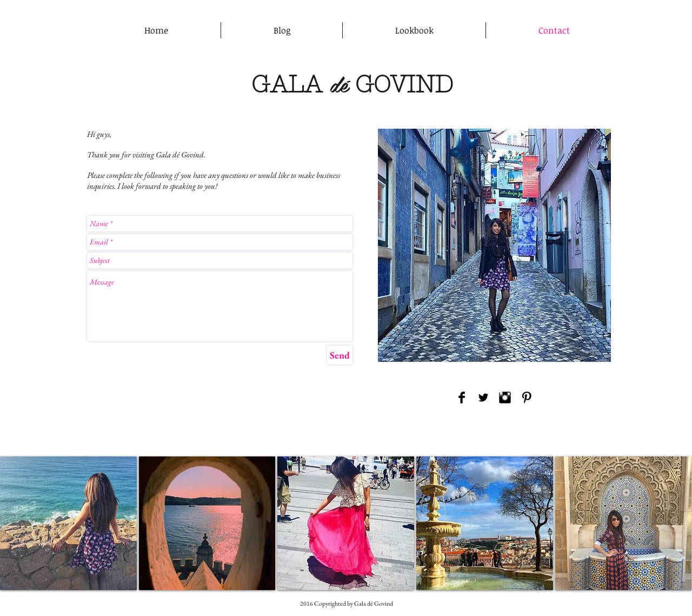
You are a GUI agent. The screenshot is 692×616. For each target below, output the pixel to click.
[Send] (340, 355)
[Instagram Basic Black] (505, 398)
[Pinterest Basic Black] (527, 398)
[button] (68, 523)
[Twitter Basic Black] (483, 398)
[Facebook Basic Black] (462, 398)
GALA (287, 84)
